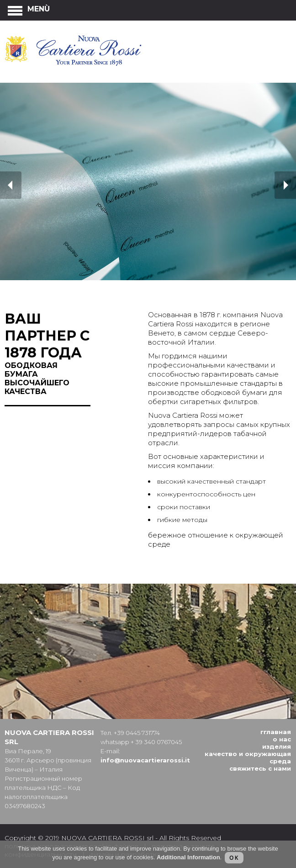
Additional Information (188, 857)
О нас (282, 739)
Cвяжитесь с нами (260, 768)
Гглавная (276, 732)
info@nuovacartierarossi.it (145, 760)
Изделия (277, 746)
